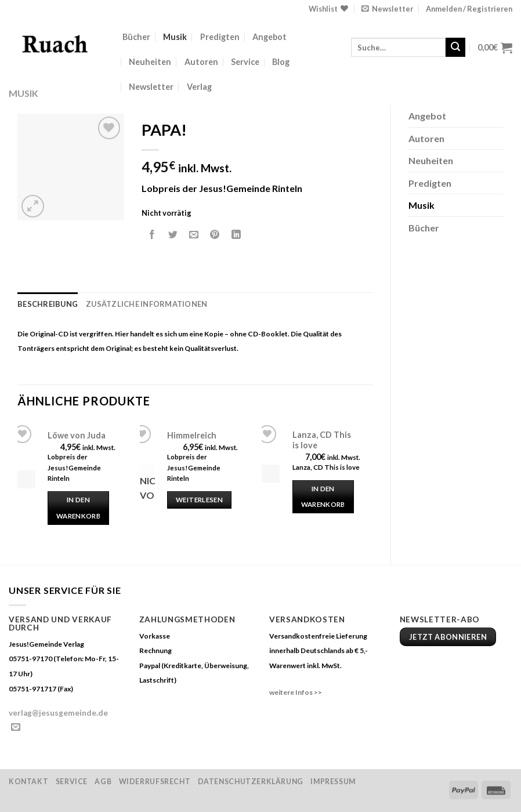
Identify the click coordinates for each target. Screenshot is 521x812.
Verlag (199, 87)
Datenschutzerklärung (251, 782)
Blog (281, 62)
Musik (175, 37)
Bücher (136, 37)
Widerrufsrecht (155, 782)
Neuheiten (150, 62)
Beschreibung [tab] (48, 304)
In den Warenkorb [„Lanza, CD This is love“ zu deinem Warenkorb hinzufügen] (323, 497)
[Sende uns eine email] (16, 727)
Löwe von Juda (77, 435)
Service (245, 62)
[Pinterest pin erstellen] (215, 235)
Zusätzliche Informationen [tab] (146, 304)
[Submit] (455, 48)
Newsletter (151, 87)
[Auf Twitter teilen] (173, 235)
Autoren (201, 62)
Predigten (220, 37)
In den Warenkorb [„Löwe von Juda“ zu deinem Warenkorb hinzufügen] (78, 508)
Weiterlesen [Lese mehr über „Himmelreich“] (199, 500)
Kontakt (28, 782)
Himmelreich (192, 435)
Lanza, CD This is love (322, 440)
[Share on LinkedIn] (236, 235)
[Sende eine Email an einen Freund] (194, 235)
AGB (103, 782)
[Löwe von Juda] (26, 479)
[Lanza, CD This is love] (271, 474)
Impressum (333, 782)
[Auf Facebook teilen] (152, 235)
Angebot (269, 37)
